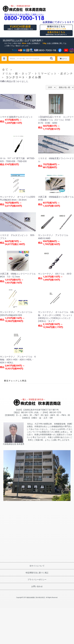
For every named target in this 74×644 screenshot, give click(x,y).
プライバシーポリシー (37, 580)
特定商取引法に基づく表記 (37, 573)
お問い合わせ (37, 586)
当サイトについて (37, 566)
